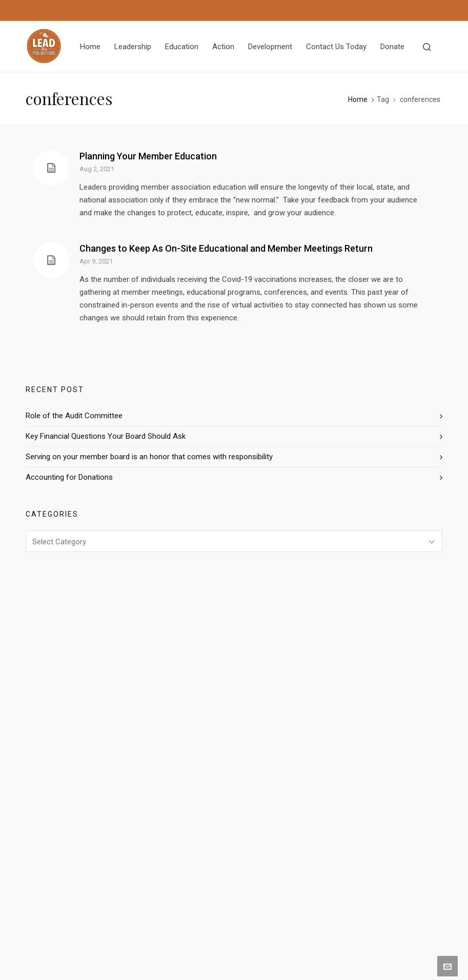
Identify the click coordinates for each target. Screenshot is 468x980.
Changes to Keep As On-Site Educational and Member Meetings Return (226, 248)
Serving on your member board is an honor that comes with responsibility (149, 457)
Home (358, 99)
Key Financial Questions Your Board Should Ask (106, 436)
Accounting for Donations (69, 477)
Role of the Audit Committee (74, 416)
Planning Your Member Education (148, 156)
